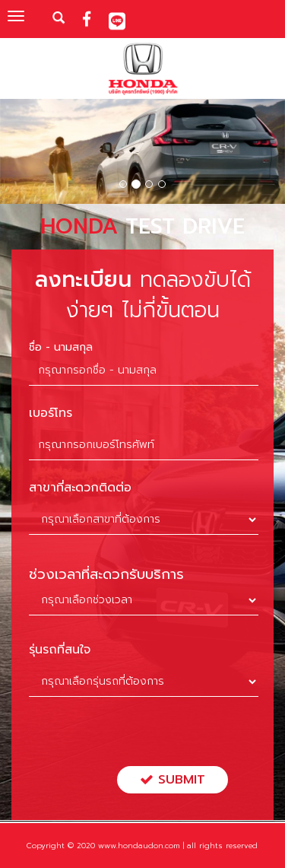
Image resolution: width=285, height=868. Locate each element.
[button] (21, 154)
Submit (173, 780)
